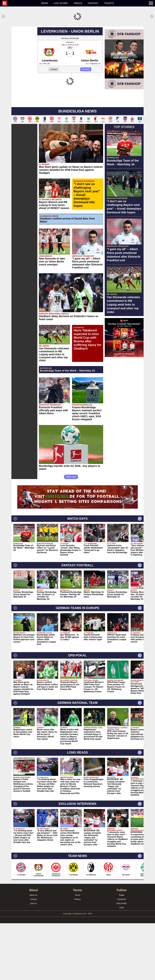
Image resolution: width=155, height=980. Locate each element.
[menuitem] (20, 3)
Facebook (122, 956)
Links (121, 964)
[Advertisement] (77, 45)
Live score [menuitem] (61, 3)
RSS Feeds (122, 960)
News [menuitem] (45, 3)
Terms (78, 952)
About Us (33, 952)
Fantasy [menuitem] (93, 3)
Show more (71, 534)
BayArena (70, 80)
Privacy (77, 956)
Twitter (122, 952)
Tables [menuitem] (78, 3)
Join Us (33, 960)
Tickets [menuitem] (109, 3)
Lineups (54, 108)
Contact (33, 956)
